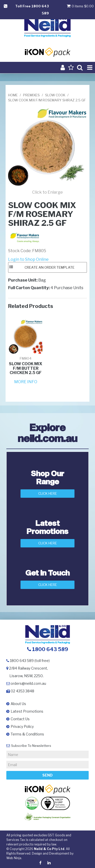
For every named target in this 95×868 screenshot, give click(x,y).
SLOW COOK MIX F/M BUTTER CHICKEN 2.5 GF (26, 368)
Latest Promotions (27, 711)
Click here (48, 585)
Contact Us (20, 719)
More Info (26, 382)
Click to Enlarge (48, 192)
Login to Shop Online (28, 259)
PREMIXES (31, 95)
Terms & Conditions (27, 734)
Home (13, 95)
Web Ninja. (14, 858)
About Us (18, 704)
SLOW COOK (55, 95)
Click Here (48, 493)
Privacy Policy (22, 726)
